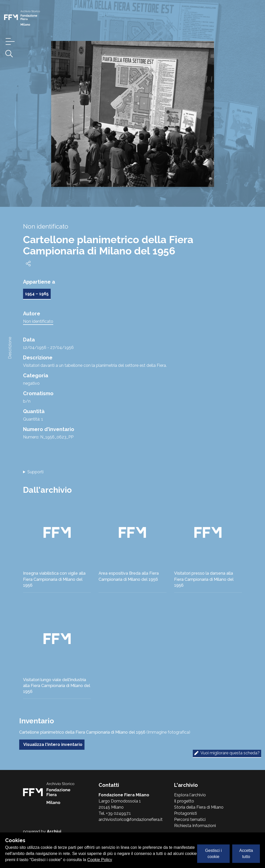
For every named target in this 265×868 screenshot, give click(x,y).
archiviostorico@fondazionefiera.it (131, 819)
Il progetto (184, 801)
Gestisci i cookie (213, 854)
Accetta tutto (246, 854)
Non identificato (38, 321)
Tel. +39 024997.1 (115, 813)
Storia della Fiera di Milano (199, 807)
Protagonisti (186, 813)
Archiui (54, 832)
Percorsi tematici (190, 819)
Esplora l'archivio (190, 795)
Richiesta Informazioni (195, 826)
